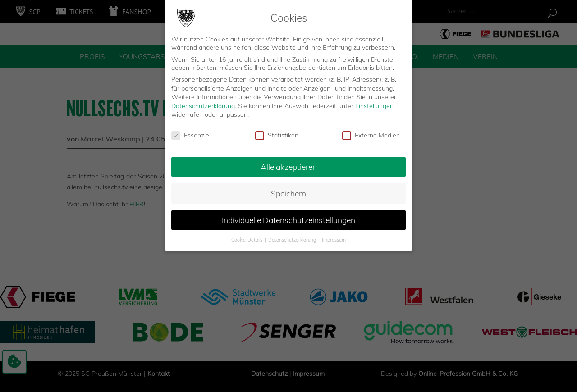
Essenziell (192, 132)
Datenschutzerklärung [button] (293, 237)
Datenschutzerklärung (203, 103)
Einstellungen (374, 103)
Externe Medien (371, 132)
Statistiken (277, 132)
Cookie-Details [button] (247, 237)
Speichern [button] (288, 191)
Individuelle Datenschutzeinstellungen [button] (288, 217)
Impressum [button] (334, 237)
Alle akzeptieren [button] (289, 164)
